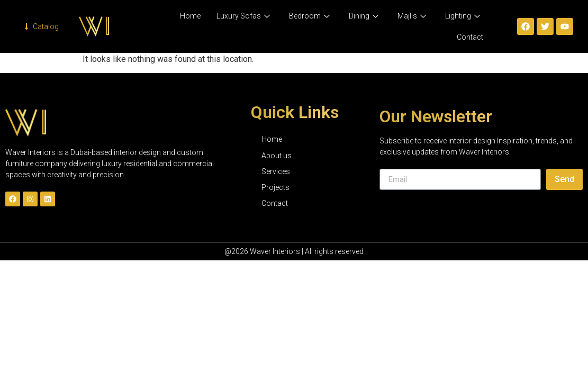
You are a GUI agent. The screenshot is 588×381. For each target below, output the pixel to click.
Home (190, 16)
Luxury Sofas (243, 16)
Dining (364, 16)
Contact (470, 37)
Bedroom (309, 16)
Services (276, 171)
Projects (275, 187)
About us (277, 156)
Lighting (463, 16)
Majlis (412, 16)
